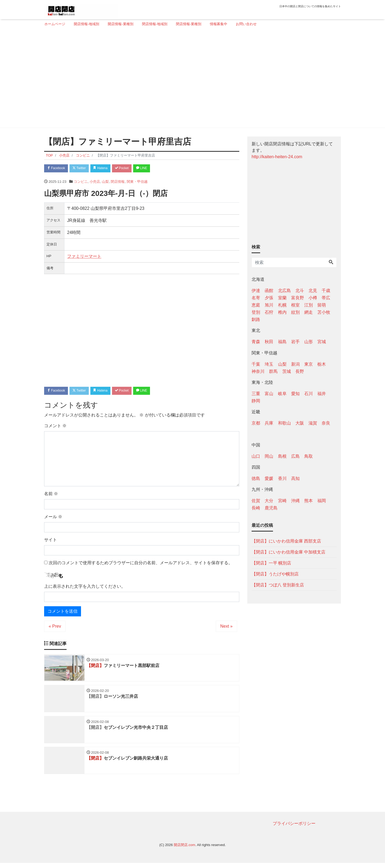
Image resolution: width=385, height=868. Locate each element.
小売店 (95, 182)
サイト (51, 541)
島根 (282, 456)
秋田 (269, 342)
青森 (256, 342)
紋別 (295, 312)
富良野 (298, 298)
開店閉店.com (184, 850)
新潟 (295, 364)
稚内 (282, 312)
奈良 (326, 423)
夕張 (269, 298)
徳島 (256, 478)
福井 (322, 394)
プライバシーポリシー (294, 828)
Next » (226, 628)
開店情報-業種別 (120, 24)
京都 (256, 423)
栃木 (322, 364)
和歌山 (284, 423)
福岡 (322, 501)
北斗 (300, 291)
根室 (295, 305)
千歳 (326, 291)
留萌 (322, 305)
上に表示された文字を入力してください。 (85, 588)
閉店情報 (118, 182)
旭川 (269, 305)
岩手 (295, 342)
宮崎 (282, 501)
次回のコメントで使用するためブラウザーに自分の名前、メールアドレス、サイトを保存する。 (141, 564)
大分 (269, 501)
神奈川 (258, 371)
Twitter (83, 169)
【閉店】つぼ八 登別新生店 (278, 585)
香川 (282, 478)
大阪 (300, 423)
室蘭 (282, 298)
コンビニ (81, 182)
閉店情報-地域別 (155, 24)
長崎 (256, 508)
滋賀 (313, 423)
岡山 (269, 456)
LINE (154, 169)
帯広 (326, 298)
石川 (309, 394)
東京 (309, 364)
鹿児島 (271, 508)
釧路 (256, 319)
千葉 (256, 364)
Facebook (57, 169)
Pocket (131, 169)
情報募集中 (219, 24)
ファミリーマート (84, 257)
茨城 (287, 371)
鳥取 (309, 456)
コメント (55, 427)
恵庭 (256, 305)
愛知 (295, 394)
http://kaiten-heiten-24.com (277, 157)
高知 (295, 478)
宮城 (322, 342)
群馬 (273, 371)
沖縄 (295, 501)
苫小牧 (324, 312)
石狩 (269, 312)
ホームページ (55, 24)
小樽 (313, 298)
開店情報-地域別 (86, 24)
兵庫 (269, 423)
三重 (256, 394)
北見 (313, 291)
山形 (309, 342)
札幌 (282, 305)
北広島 (284, 291)
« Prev (55, 628)
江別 (309, 305)
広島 (295, 456)
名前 (51, 495)
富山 (269, 394)
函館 (269, 291)
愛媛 (269, 478)
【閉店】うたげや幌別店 (275, 574)
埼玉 (269, 364)
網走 (309, 312)
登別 (256, 312)
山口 (256, 456)
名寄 (256, 298)
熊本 (309, 501)
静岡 (256, 401)
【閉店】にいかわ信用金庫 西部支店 (286, 541)
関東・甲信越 (137, 182)
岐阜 (282, 394)
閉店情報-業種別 (189, 24)
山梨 (105, 182)
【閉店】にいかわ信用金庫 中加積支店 (288, 552)
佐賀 (256, 501)
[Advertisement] (190, 79)
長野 (300, 371)
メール (53, 518)
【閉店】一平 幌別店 (271, 563)
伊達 (256, 291)
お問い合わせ (246, 24)
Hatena (107, 169)
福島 (282, 342)
